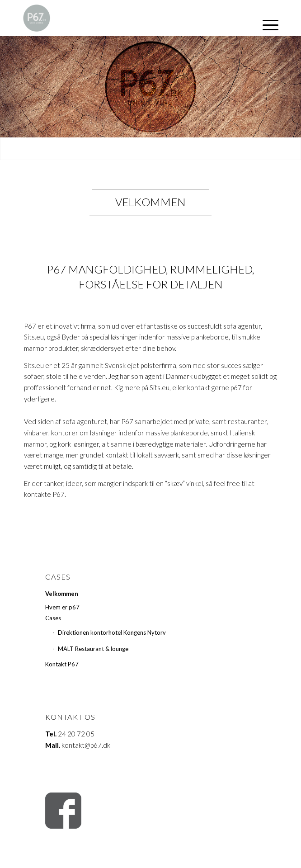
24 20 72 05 (76, 734)
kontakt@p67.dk (86, 745)
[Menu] (266, 25)
